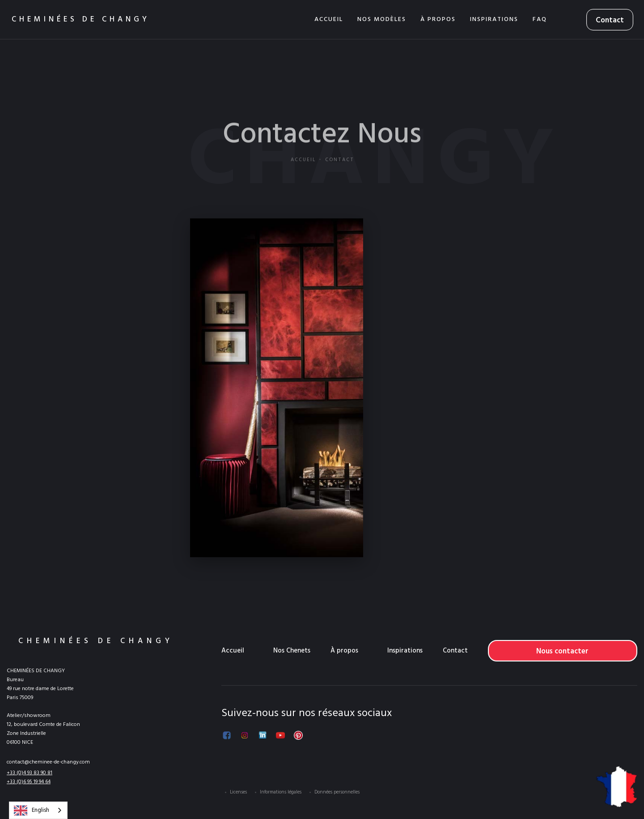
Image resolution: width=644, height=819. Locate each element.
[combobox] (38, 810)
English (32, 810)
